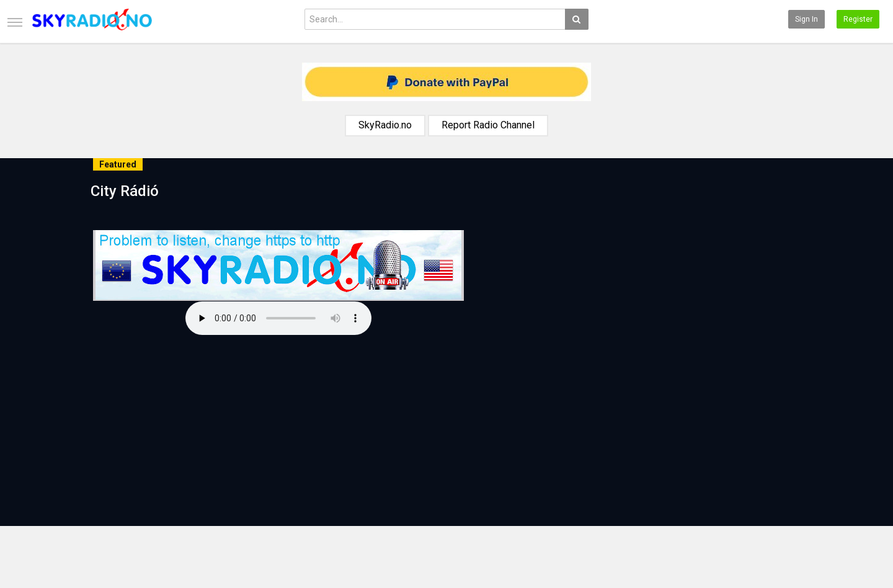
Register (858, 19)
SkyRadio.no (385, 125)
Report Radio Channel (488, 125)
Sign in (806, 19)
